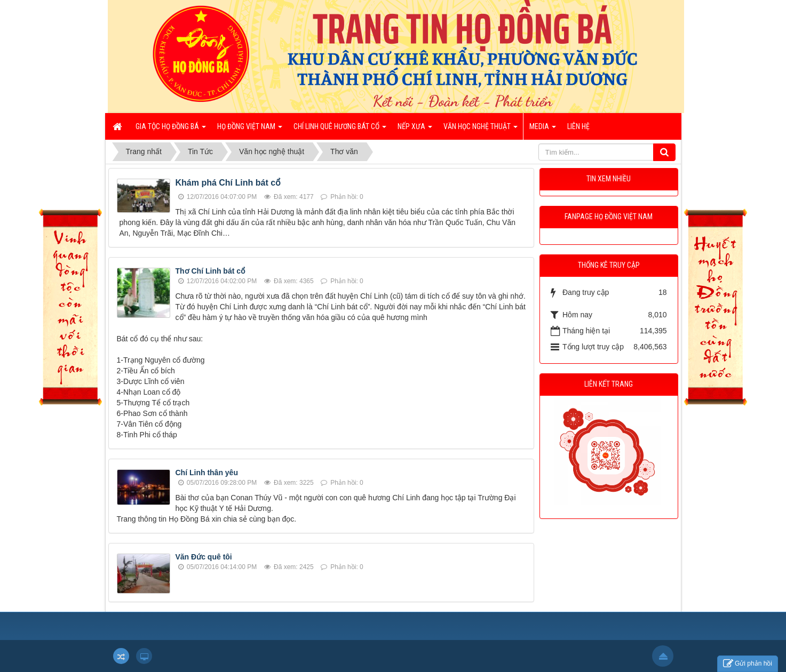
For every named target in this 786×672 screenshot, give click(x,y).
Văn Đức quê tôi (204, 557)
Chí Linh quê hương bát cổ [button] (340, 130)
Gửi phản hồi (748, 664)
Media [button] (543, 130)
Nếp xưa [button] (415, 130)
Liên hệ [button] (578, 126)
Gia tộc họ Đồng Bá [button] (171, 130)
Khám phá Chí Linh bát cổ (228, 183)
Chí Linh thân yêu (207, 473)
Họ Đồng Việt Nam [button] (250, 130)
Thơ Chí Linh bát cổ (211, 271)
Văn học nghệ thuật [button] (481, 130)
